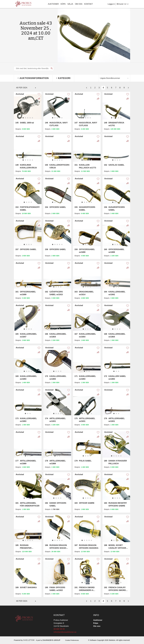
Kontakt (88, 4)
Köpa (63, 4)
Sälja (70, 4)
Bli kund (120, 4)
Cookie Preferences (72, 640)
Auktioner (53, 4)
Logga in (111, 4)
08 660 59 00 (59, 629)
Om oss (79, 4)
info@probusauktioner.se (65, 632)
